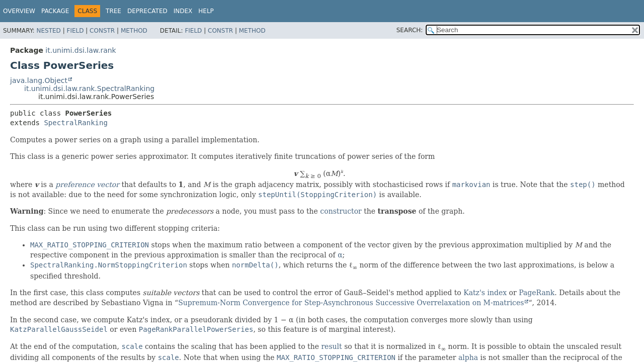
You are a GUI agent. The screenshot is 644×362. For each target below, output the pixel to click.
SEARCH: (410, 30)
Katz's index (485, 293)
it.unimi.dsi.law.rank (80, 50)
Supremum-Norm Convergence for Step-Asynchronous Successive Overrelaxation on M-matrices (351, 303)
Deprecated (147, 11)
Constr (102, 31)
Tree (113, 11)
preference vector (87, 185)
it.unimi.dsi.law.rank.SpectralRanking (89, 88)
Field (75, 31)
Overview (19, 11)
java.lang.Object (39, 80)
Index (183, 11)
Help (206, 11)
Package (55, 11)
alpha (468, 357)
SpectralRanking (75, 123)
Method (134, 31)
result (331, 346)
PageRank (537, 293)
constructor (341, 211)
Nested (48, 31)
